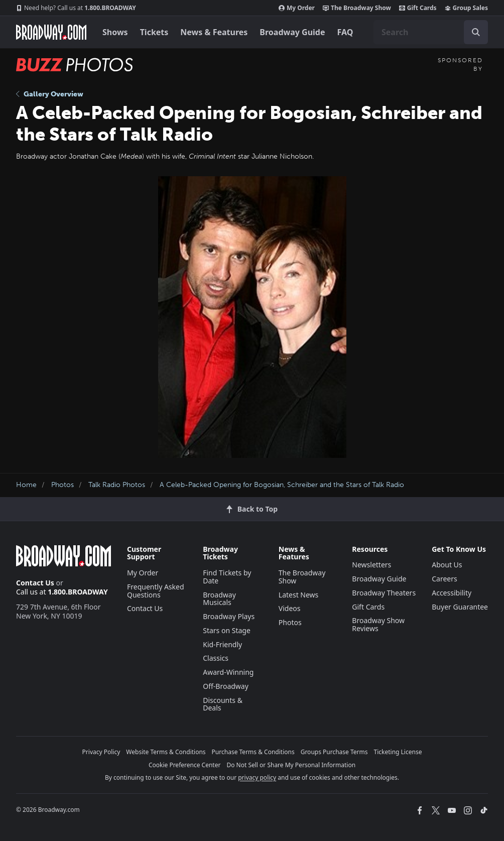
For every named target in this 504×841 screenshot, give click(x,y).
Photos (62, 485)
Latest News (299, 595)
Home (26, 485)
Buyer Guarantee (460, 607)
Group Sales (466, 8)
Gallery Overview (50, 94)
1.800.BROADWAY (76, 8)
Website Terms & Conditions (166, 752)
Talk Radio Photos (117, 485)
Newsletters (371, 565)
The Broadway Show (357, 8)
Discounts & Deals (223, 704)
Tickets (154, 32)
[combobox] (431, 32)
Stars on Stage (227, 630)
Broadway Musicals (219, 599)
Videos (290, 608)
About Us (447, 565)
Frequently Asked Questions (156, 591)
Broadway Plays (229, 616)
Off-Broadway (226, 686)
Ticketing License (398, 752)
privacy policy (257, 777)
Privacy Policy (101, 752)
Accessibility (452, 593)
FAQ (345, 32)
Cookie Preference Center (185, 765)
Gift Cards (418, 8)
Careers (444, 579)
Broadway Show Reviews (378, 624)
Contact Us (35, 583)
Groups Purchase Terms (334, 752)
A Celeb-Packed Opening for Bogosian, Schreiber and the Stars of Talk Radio (282, 485)
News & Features (214, 32)
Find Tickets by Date (227, 577)
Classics (216, 658)
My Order (297, 8)
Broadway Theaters (384, 593)
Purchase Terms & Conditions (253, 752)
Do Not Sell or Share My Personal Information (291, 765)
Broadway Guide (292, 32)
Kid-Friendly (222, 644)
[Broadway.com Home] (51, 32)
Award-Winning (228, 672)
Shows (115, 32)
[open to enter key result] (476, 32)
